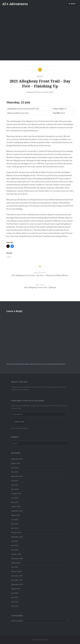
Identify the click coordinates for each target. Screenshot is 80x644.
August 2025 (16, 463)
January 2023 (16, 506)
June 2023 (15, 498)
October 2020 (16, 554)
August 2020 (16, 563)
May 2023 (15, 502)
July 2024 (15, 481)
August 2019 (16, 589)
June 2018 (15, 602)
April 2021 (15, 550)
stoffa (37, 92)
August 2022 (16, 515)
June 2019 (15, 593)
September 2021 (17, 537)
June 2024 (15, 485)
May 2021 (15, 545)
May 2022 (15, 524)
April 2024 (15, 489)
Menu (73, 4)
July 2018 (15, 597)
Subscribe (19, 422)
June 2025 (15, 468)
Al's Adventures (15, 4)
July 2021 (15, 541)
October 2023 (16, 494)
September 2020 (17, 558)
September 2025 (17, 459)
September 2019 (17, 584)
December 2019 (17, 576)
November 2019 (17, 580)
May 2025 (15, 472)
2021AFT (40, 76)
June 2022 (15, 520)
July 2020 (15, 567)
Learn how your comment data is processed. (50, 364)
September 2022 (17, 511)
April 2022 (15, 528)
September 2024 (17, 476)
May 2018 (15, 606)
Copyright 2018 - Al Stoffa (40, 640)
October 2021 (16, 532)
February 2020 (16, 571)
